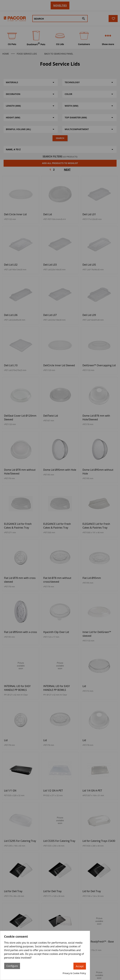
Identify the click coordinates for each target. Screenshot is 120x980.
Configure (12, 966)
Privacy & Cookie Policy (74, 973)
